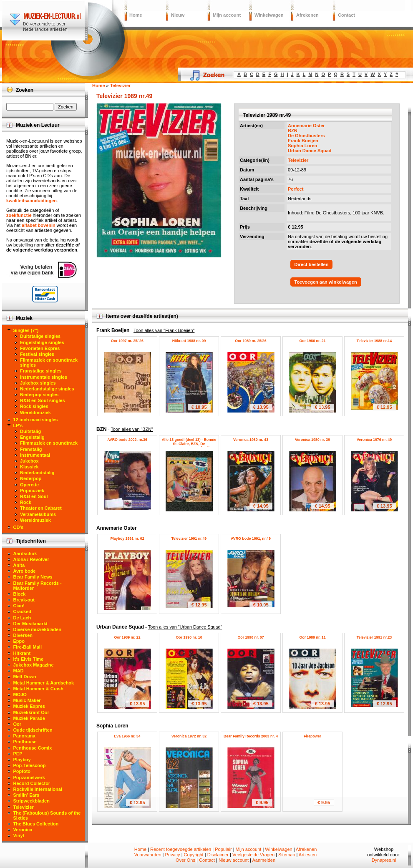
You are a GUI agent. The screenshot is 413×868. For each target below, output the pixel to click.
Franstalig (31, 449)
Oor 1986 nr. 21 (312, 341)
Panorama (24, 736)
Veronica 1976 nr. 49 (374, 440)
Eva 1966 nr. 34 (127, 736)
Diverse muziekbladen (38, 629)
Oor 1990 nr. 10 (189, 637)
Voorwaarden (148, 855)
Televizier (298, 160)
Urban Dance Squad (310, 151)
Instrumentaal (35, 455)
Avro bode (25, 571)
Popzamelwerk (29, 777)
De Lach (22, 618)
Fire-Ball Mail (28, 647)
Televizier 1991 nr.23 (374, 637)
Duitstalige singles (40, 336)
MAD (19, 671)
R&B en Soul (34, 496)
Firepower (312, 736)
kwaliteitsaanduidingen (31, 201)
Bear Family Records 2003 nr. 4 (251, 736)
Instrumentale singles (44, 377)
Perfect (296, 189)
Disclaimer (218, 855)
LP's (18, 425)
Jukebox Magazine (34, 665)
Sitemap (287, 855)
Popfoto (22, 771)
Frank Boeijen (303, 141)
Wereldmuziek (35, 413)
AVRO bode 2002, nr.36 (127, 440)
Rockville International (38, 789)
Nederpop (31, 478)
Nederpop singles (39, 395)
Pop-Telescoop (30, 765)
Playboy (22, 760)
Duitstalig (30, 431)
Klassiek (29, 467)
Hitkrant (22, 653)
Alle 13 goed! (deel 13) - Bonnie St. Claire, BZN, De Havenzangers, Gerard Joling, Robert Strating (189, 446)
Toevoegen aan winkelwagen (326, 282)
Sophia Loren (302, 146)
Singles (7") (26, 330)
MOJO (20, 694)
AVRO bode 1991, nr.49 (251, 538)
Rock (26, 502)
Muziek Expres (29, 706)
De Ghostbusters (306, 136)
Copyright (194, 855)
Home (136, 15)
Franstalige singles (41, 371)
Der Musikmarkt (31, 624)
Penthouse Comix (33, 748)
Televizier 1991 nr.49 (189, 538)
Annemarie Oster (306, 126)
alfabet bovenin (39, 225)
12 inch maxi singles (36, 420)
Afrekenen (307, 15)
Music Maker (27, 700)
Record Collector (32, 783)
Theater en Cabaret (41, 508)
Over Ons (185, 860)
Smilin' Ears (26, 795)
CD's (19, 527)
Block (20, 594)
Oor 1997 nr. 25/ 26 (127, 341)
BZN (293, 131)
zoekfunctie (19, 215)
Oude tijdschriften (33, 730)
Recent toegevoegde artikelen (181, 849)
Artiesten (308, 855)
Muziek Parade (29, 718)
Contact (346, 15)
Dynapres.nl (384, 860)
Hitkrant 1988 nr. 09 (189, 341)
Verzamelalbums (38, 514)
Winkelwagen (269, 15)
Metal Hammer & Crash (38, 689)
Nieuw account (234, 860)
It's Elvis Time (29, 659)
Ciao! (19, 606)
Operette (29, 485)
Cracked (22, 611)
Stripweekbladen (31, 801)
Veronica (23, 830)
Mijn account (227, 15)
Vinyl (19, 835)
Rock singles (34, 406)
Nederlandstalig (37, 473)
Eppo (19, 641)
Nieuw (178, 15)
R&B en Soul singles (43, 400)
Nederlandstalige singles (47, 389)
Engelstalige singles (42, 342)
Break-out (24, 600)
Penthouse (25, 742)
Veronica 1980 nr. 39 (312, 440)
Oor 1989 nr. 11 (312, 637)
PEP (18, 754)
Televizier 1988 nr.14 (374, 341)
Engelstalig (32, 437)
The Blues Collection (36, 824)
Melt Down (25, 677)
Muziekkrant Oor (31, 712)
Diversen (23, 635)
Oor (18, 724)
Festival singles (37, 354)
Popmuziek (32, 491)
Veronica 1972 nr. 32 (189, 736)
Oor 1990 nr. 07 (251, 637)
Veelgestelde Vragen (253, 855)
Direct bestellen (312, 264)
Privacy (173, 855)
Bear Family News (33, 577)
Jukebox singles (38, 383)
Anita (19, 565)
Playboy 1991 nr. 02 (127, 538)
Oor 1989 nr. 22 (127, 637)
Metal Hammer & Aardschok (44, 683)
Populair (223, 849)
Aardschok (25, 554)
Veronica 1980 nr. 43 (251, 440)
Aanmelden (264, 860)
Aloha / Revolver (31, 559)
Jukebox (29, 461)
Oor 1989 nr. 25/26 (251, 341)
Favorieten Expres (40, 348)
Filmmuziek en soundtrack (49, 443)
